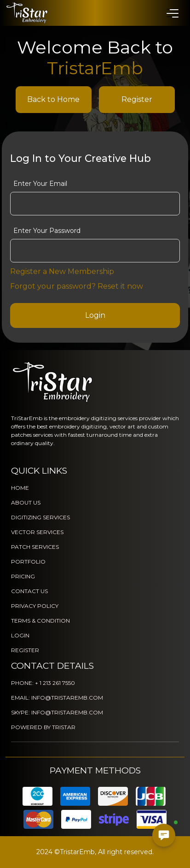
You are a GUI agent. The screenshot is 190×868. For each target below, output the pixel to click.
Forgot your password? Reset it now (77, 286)
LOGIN (20, 635)
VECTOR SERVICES (37, 532)
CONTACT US (29, 591)
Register (137, 99)
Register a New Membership (62, 271)
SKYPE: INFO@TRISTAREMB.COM (57, 712)
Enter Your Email (40, 184)
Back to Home (53, 99)
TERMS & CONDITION (40, 621)
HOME (20, 488)
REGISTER (25, 650)
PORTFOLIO (28, 562)
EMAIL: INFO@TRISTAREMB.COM (57, 698)
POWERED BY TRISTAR (43, 727)
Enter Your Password (47, 231)
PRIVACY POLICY (35, 606)
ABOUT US (26, 502)
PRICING (23, 576)
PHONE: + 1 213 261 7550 (43, 683)
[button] (172, 13)
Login (95, 315)
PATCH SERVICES (35, 547)
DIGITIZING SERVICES (40, 517)
